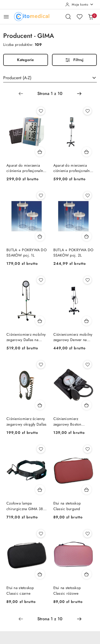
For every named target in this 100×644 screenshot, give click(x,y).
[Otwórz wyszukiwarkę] (68, 17)
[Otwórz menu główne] (6, 17)
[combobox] (50, 78)
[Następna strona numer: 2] (79, 94)
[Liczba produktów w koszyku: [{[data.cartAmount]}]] (91, 17)
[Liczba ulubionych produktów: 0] (79, 17)
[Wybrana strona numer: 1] (50, 94)
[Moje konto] (79, 5)
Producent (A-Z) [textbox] (17, 78)
